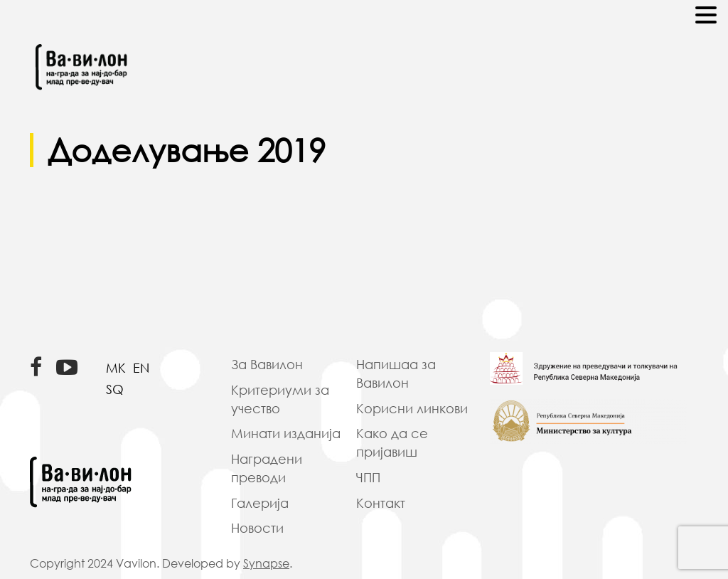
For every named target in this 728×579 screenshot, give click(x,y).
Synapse (266, 563)
